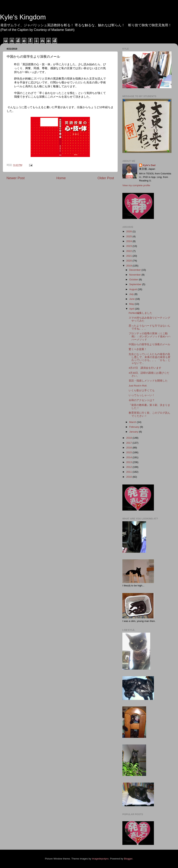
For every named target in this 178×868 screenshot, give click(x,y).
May (132, 304)
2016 (129, 448)
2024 (129, 241)
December (135, 270)
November (135, 275)
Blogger (128, 859)
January (134, 432)
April (132, 309)
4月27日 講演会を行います (145, 368)
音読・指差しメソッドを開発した (148, 381)
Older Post (106, 178)
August (133, 289)
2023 (129, 246)
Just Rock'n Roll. (138, 386)
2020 (129, 261)
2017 (129, 443)
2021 (129, 256)
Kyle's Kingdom (23, 17)
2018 (129, 438)
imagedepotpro (100, 859)
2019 (129, 266)
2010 (129, 477)
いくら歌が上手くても (142, 390)
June (132, 299)
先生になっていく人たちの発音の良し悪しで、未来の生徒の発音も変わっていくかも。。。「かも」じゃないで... (150, 359)
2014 (129, 457)
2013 (129, 462)
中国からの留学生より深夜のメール (149, 344)
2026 (129, 231)
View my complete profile (136, 185)
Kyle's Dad (149, 165)
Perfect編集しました (140, 313)
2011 (129, 472)
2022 (129, 251)
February (135, 427)
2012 (129, 467)
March (133, 422)
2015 (129, 452)
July (132, 294)
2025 (129, 236)
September (136, 284)
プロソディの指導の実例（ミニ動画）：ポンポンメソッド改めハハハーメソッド (150, 336)
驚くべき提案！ (138, 349)
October (134, 280)
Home (61, 178)
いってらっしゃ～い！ (142, 395)
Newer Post (16, 178)
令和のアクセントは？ (142, 400)
